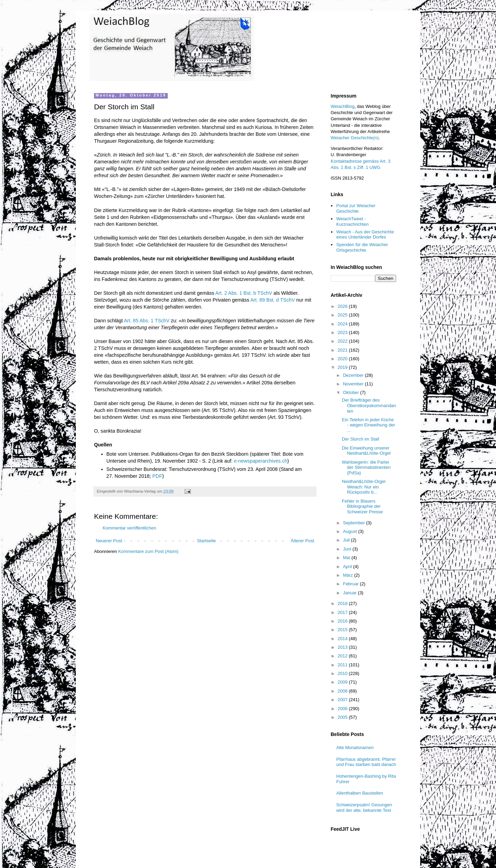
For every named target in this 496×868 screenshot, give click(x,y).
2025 (343, 315)
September (355, 523)
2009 (343, 682)
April (348, 567)
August (351, 531)
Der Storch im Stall (360, 439)
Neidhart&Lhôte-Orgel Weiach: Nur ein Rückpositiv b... (363, 487)
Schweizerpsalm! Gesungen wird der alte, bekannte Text (364, 808)
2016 (343, 621)
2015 (343, 630)
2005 (343, 717)
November (354, 384)
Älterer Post (302, 541)
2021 (343, 350)
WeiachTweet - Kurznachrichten (352, 221)
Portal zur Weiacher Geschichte (356, 208)
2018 (343, 603)
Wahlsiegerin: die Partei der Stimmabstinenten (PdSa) (366, 467)
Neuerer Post (109, 541)
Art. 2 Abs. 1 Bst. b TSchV (244, 293)
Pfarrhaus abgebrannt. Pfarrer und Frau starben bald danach (366, 762)
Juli (347, 540)
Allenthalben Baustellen (360, 793)
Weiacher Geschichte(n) (355, 138)
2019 (343, 367)
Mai (347, 558)
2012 (343, 656)
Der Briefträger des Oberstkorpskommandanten (369, 405)
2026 (343, 306)
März (349, 575)
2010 (343, 673)
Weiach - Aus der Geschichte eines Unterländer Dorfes (365, 235)
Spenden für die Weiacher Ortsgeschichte (362, 247)
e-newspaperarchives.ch (261, 461)
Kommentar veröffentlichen (129, 528)
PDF (157, 476)
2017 (343, 612)
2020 (343, 359)
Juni (348, 549)
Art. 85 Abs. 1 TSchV (147, 321)
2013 (343, 647)
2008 (343, 691)
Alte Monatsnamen (355, 748)
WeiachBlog (343, 106)
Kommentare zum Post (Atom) (148, 551)
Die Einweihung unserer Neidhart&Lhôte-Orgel (366, 451)
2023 (343, 332)
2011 (343, 665)
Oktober (352, 392)
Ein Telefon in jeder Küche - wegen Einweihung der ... (368, 425)
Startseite (206, 541)
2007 (343, 700)
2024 (343, 324)
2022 (343, 341)
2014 (343, 639)
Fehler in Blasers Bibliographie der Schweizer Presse (362, 506)
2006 (343, 709)
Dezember (354, 375)
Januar (350, 593)
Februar (352, 584)
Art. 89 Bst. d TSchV (273, 300)
